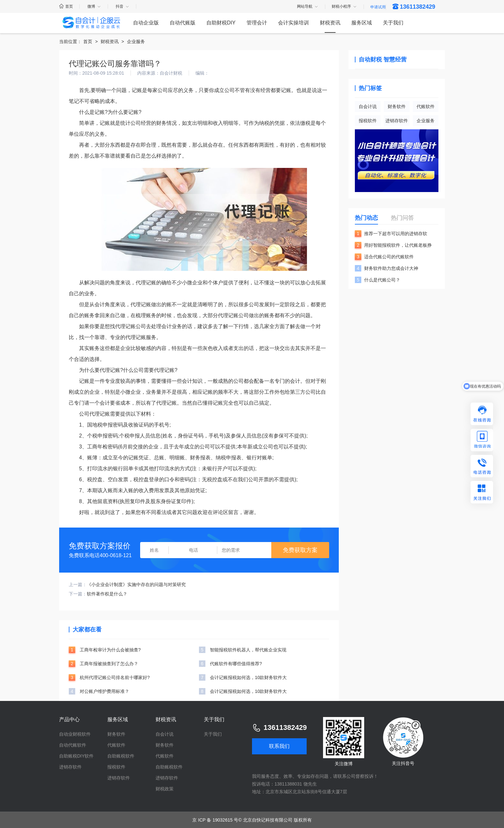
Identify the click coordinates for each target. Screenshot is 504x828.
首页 (66, 6)
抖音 (123, 6)
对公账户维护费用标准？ (104, 691)
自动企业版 (146, 23)
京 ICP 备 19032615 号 (215, 820)
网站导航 (308, 7)
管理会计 (257, 23)
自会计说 (368, 106)
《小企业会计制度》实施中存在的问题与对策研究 (136, 584)
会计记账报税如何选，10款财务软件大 (248, 677)
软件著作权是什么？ (107, 594)
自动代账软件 (73, 745)
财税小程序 (344, 7)
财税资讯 (330, 23)
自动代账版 (183, 23)
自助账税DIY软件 (76, 756)
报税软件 (368, 121)
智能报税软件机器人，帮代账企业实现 (248, 650)
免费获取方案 (300, 550)
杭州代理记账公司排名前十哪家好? (115, 677)
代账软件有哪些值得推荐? (236, 664)
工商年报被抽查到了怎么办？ (109, 664)
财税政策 (165, 789)
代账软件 (426, 106)
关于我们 (393, 23)
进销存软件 (397, 121)
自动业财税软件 (75, 734)
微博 (94, 6)
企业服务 (136, 41)
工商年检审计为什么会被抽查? (110, 650)
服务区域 (362, 23)
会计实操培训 (293, 23)
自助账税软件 (121, 756)
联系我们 (279, 746)
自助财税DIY (221, 23)
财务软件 (397, 106)
